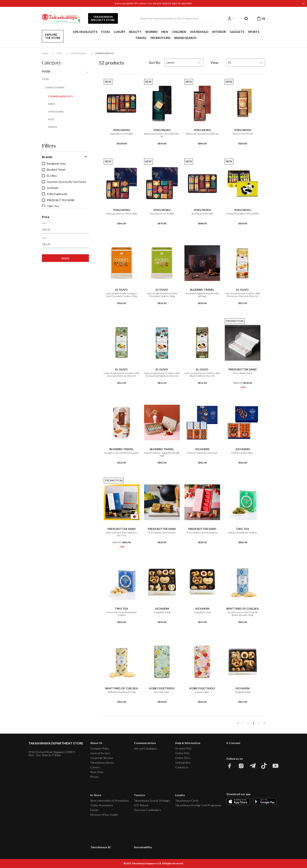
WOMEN (151, 32)
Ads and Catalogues (146, 748)
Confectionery (79, 53)
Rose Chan (97, 772)
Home (45, 53)
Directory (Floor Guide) (104, 815)
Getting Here (183, 763)
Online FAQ (182, 753)
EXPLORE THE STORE (53, 36)
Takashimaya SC (101, 847)
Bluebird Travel (54, 170)
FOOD (106, 32)
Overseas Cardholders (148, 810)
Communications (145, 743)
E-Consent (233, 743)
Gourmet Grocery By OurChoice (64, 182)
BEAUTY (135, 32)
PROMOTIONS (160, 38)
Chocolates (56, 112)
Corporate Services (102, 758)
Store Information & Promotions (110, 801)
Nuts (51, 119)
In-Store (96, 795)
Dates (52, 104)
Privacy (95, 777)
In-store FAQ (183, 748)
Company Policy (100, 748)
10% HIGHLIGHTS (85, 32)
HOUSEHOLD (199, 32)
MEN (165, 32)
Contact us (182, 767)
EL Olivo (49, 176)
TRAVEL (141, 38)
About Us (96, 743)
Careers (95, 767)
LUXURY (120, 32)
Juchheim (50, 188)
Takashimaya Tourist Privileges (152, 801)
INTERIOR (219, 32)
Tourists (140, 795)
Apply (65, 258)
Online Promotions (102, 805)
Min (44, 223)
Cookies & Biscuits (104, 53)
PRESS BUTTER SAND (58, 200)
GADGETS (237, 32)
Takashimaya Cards (187, 801)
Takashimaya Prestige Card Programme (198, 805)
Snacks (53, 127)
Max (44, 238)
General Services (100, 753)
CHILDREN (179, 32)
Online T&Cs (183, 758)
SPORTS (254, 32)
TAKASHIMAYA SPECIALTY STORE (103, 18)
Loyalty (180, 795)
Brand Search (185, 38)
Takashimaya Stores (102, 763)
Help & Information (188, 743)
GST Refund (141, 805)
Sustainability (143, 847)
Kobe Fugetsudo (55, 194)
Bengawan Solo (54, 164)
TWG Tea (50, 206)
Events (94, 810)
